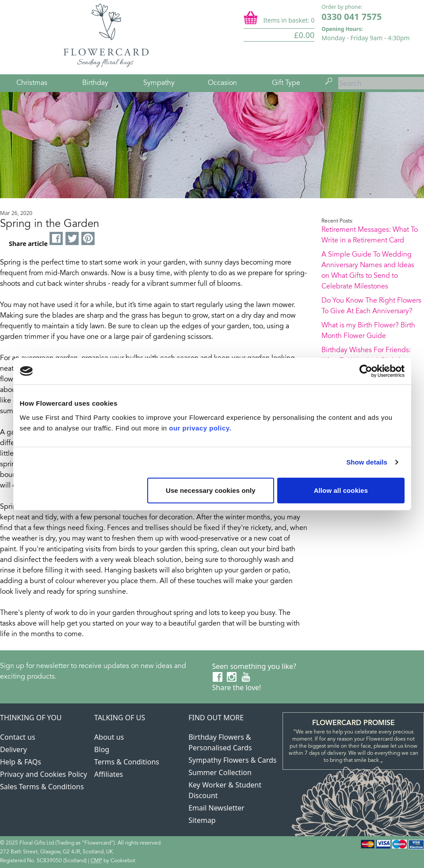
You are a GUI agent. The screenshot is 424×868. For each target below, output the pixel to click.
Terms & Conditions (127, 762)
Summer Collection (220, 772)
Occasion (222, 83)
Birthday (95, 83)
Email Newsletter (216, 808)
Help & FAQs (21, 762)
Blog (102, 749)
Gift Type (286, 83)
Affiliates (109, 774)
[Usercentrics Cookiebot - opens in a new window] (366, 371)
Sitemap (202, 820)
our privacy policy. (200, 428)
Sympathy (159, 83)
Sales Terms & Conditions (42, 787)
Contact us (18, 737)
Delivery (13, 749)
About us (109, 737)
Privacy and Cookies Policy (44, 774)
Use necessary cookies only (211, 490)
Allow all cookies (341, 490)
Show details (367, 462)
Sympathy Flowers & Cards (232, 760)
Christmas (32, 83)
